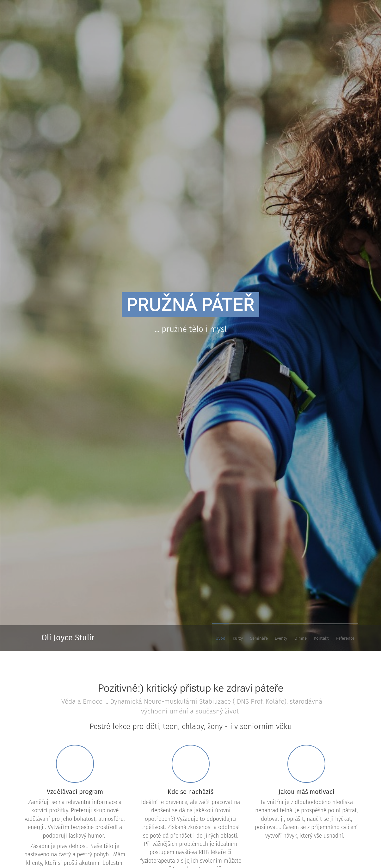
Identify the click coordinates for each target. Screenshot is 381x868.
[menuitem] (284, 638)
